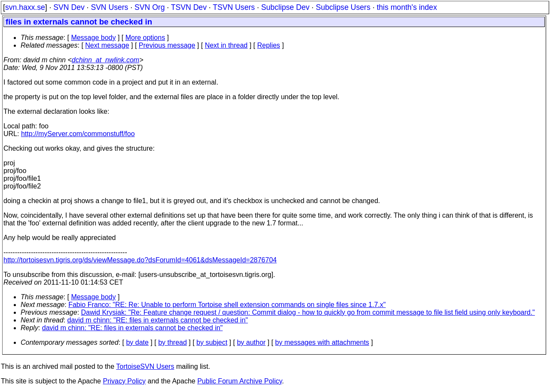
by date (137, 342)
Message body (93, 38)
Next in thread (226, 45)
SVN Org (150, 7)
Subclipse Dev (285, 7)
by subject (212, 342)
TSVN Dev (189, 7)
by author (251, 342)
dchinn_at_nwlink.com (105, 60)
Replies (269, 45)
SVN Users (109, 7)
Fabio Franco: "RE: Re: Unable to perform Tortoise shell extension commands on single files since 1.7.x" (227, 305)
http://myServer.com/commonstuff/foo (78, 134)
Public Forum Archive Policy (240, 381)
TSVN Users (234, 7)
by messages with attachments (322, 342)
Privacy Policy (124, 381)
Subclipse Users (343, 7)
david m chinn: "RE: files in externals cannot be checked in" (158, 320)
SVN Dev (69, 7)
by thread (173, 342)
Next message (107, 45)
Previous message (167, 45)
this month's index (407, 7)
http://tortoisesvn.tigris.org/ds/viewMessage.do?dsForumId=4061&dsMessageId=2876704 (140, 260)
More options (145, 38)
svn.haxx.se (25, 7)
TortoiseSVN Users (145, 366)
